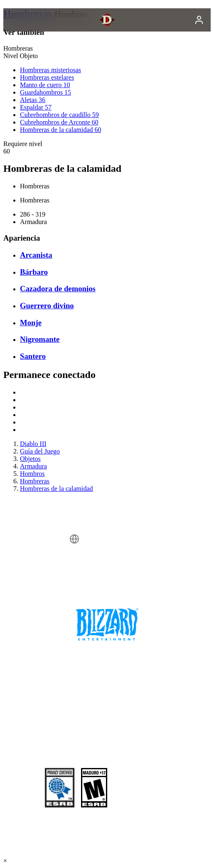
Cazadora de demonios (58, 289)
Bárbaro (34, 272)
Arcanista (36, 255)
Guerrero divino (47, 306)
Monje (31, 323)
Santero (33, 356)
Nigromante (40, 339)
